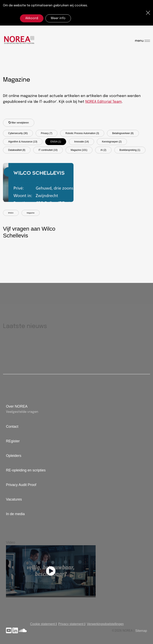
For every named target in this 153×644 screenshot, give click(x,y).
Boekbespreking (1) (130, 150)
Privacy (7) (47, 133)
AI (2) (103, 150)
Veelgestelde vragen (22, 412)
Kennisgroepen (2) (112, 142)
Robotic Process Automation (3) (82, 133)
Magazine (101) (79, 150)
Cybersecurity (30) (18, 133)
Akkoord (32, 18)
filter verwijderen (19, 123)
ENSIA (11, 213)
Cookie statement (43, 624)
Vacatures (14, 499)
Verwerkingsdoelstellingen (105, 624)
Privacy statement (71, 624)
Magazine (31, 213)
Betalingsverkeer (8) (123, 133)
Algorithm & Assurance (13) (23, 142)
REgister (13, 441)
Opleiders (14, 456)
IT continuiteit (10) (48, 150)
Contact (12, 427)
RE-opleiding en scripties (26, 470)
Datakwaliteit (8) (17, 150)
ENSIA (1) (56, 142)
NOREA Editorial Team (103, 102)
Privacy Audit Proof (21, 485)
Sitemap (141, 631)
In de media (15, 514)
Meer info (58, 18)
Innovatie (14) (81, 142)
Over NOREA (17, 406)
